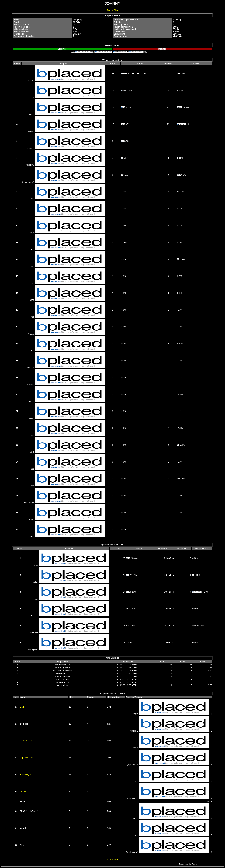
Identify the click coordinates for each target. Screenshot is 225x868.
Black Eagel (25, 774)
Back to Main (112, 10)
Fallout (23, 791)
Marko (23, 707)
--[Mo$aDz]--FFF (27, 741)
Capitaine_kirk (26, 758)
